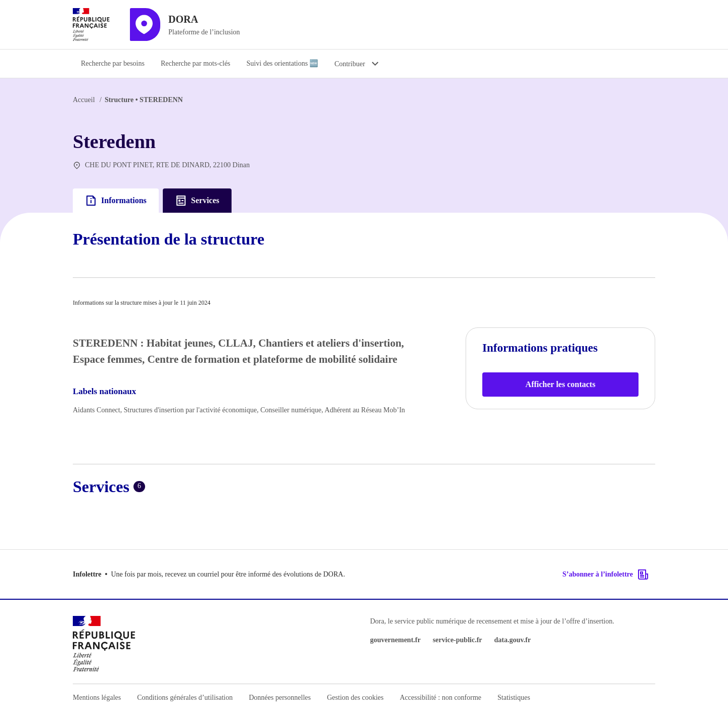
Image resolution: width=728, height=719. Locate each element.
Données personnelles (280, 698)
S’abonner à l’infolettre (606, 574)
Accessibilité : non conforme (441, 698)
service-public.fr (458, 640)
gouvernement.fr (395, 640)
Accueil (84, 100)
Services (197, 201)
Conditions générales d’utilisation (185, 698)
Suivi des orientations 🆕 (283, 63)
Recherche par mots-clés (196, 63)
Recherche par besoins (113, 63)
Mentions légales (97, 698)
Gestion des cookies (355, 698)
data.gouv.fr (513, 640)
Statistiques (514, 698)
